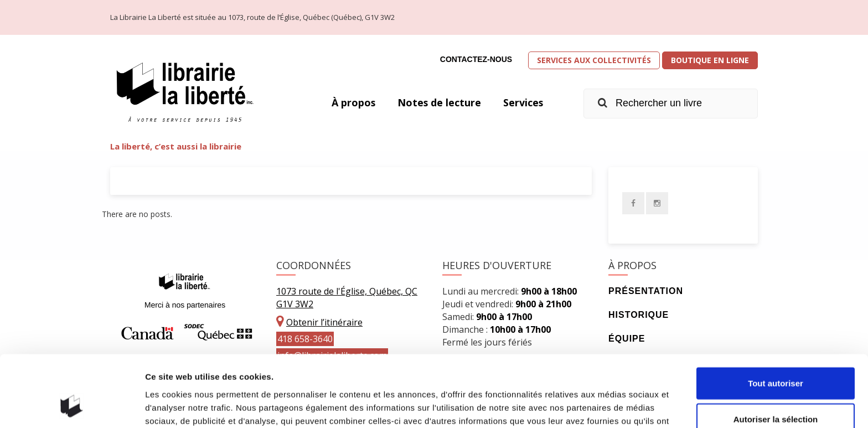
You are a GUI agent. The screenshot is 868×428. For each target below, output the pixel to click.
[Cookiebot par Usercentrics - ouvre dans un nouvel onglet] (72, 406)
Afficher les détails (610, 406)
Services (523, 102)
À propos (352, 102)
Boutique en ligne (710, 60)
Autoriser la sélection (776, 356)
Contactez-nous (476, 59)
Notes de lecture (438, 102)
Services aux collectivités (594, 60)
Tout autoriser (776, 319)
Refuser (776, 392)
